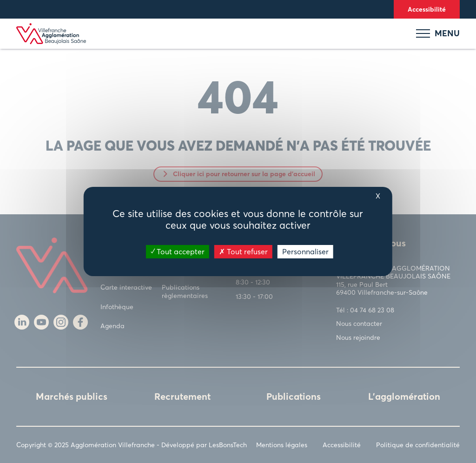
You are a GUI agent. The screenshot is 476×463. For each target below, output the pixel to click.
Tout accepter (178, 251)
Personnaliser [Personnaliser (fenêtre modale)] (305, 251)
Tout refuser (243, 251)
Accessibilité (427, 9)
